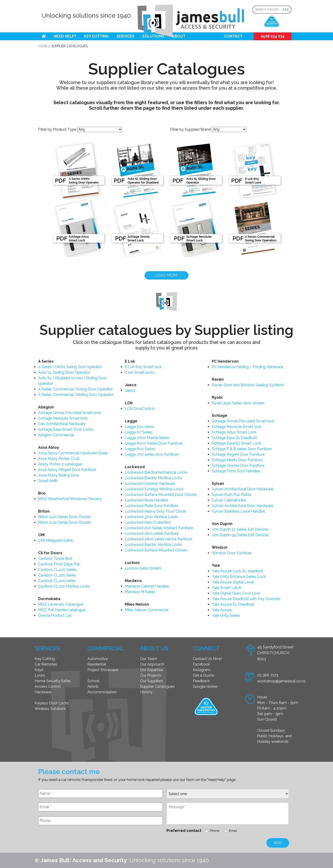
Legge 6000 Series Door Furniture (154, 443)
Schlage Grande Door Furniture (238, 465)
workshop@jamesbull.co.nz (281, 681)
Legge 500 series (140, 427)
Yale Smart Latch (227, 588)
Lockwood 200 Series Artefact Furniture (159, 528)
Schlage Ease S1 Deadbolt (234, 438)
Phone (215, 831)
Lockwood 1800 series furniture (152, 534)
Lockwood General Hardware (150, 484)
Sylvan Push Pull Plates (232, 495)
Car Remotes (46, 664)
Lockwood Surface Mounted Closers (156, 550)
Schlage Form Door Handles (236, 471)
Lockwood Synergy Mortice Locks (154, 489)
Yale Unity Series (226, 615)
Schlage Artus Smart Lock (234, 432)
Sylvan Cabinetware (229, 500)
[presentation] (73, 840)
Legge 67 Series (139, 432)
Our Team (149, 659)
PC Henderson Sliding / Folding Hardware (247, 367)
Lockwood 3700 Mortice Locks (152, 517)
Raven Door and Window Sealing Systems (248, 385)
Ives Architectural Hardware (62, 424)
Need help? (65, 36)
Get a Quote (203, 675)
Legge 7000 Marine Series (147, 438)
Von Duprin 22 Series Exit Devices (240, 529)
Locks (40, 675)
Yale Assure (222, 610)
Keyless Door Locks (52, 703)
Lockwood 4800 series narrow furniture (158, 539)
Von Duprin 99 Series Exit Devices (240, 535)
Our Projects (151, 675)
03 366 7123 (268, 675)
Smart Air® (48, 481)
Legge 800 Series (140, 449)
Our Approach (152, 664)
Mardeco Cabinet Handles (147, 586)
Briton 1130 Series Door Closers (65, 522)
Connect (206, 648)
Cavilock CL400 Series (57, 570)
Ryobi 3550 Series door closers (238, 403)
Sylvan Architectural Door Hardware (242, 489)
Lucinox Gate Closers (143, 568)
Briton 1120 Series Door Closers (65, 517)
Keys (39, 670)
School (93, 681)
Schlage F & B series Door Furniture (242, 449)
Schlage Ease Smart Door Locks (66, 429)
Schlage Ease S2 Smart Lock (236, 443)
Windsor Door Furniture (232, 553)
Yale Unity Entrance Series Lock (239, 577)
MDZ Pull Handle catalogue (62, 610)
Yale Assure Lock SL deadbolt (238, 571)
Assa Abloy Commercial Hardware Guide (73, 453)
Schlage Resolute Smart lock (63, 418)
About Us (154, 648)
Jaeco (130, 390)
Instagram (202, 670)
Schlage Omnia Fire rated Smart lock (69, 413)
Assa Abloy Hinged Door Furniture (67, 470)
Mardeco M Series (140, 592)
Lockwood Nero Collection (148, 522)
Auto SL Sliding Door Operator (64, 372)
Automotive (98, 659)
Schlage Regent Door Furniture (238, 454)
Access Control (48, 686)
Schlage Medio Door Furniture (237, 460)
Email (233, 831)
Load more (166, 275)
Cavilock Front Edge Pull (59, 564)
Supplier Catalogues (157, 686)
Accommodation (102, 692)
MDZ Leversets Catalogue (61, 604)
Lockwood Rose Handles (146, 500)
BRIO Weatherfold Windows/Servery (70, 499)
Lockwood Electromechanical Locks (156, 472)
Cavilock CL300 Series (57, 575)
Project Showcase (103, 670)
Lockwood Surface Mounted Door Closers (161, 495)
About (179, 36)
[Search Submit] (287, 10)
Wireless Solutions (50, 709)
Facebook (201, 664)
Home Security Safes (53, 681)
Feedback (201, 681)
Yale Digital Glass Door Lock (236, 593)
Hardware (43, 692)
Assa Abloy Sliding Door (59, 475)
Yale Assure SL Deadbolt (233, 604)
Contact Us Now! (207, 659)
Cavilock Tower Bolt (55, 558)
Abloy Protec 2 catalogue (60, 464)
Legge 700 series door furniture (152, 454)
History (146, 692)
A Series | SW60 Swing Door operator (70, 367)
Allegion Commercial (56, 435)
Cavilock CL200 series (57, 581)
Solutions (153, 36)
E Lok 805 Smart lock (143, 367)
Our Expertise (152, 670)
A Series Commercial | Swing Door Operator (75, 389)
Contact (233, 36)
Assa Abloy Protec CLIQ (59, 459)
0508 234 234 (273, 36)
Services (125, 36)
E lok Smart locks (140, 372)
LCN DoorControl (140, 409)
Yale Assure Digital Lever (233, 582)
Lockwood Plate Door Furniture (152, 506)
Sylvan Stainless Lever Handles (239, 511)
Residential (97, 664)
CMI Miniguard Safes (56, 540)
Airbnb (93, 686)
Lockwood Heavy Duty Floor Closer (156, 511)
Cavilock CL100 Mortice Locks (64, 586)
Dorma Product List (55, 615)
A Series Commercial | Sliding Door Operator (76, 395)
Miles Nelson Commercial (147, 610)
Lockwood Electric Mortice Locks (154, 478)
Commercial (106, 648)
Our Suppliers (152, 681)
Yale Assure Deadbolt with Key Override (246, 599)
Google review (205, 686)
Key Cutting (96, 36)
